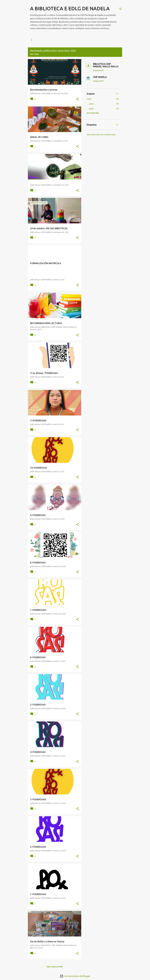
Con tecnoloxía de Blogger (75, 976)
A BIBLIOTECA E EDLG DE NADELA (70, 8)
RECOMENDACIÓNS (38, 40)
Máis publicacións (55, 967)
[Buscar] (120, 9)
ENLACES (56, 40)
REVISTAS (71, 40)
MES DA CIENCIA (88, 40)
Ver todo (34, 54)
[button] (77, 99)
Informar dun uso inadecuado (101, 135)
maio (91, 109)
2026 (89, 99)
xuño (91, 104)
